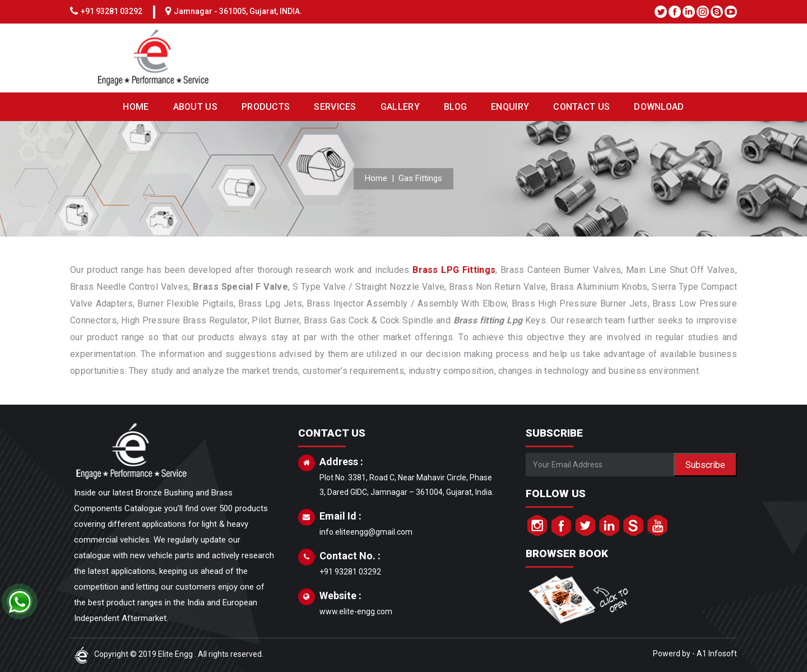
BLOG (455, 107)
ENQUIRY (510, 107)
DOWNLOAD (659, 107)
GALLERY (400, 107)
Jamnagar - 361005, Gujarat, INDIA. (238, 11)
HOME (136, 107)
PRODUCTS (266, 107)
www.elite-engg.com (356, 611)
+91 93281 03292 (112, 11)
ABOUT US (195, 107)
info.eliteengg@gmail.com (366, 532)
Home (376, 178)
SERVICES (335, 107)
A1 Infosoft (717, 654)
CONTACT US (581, 107)
